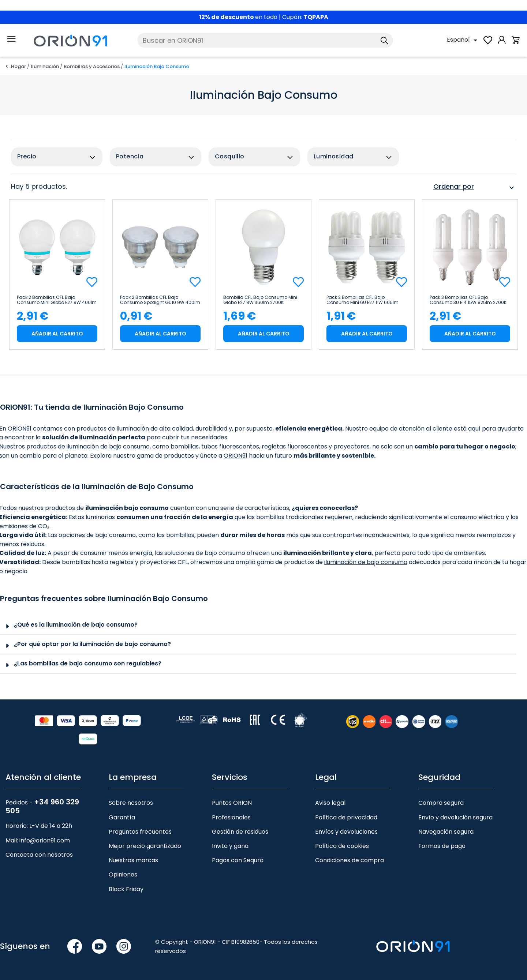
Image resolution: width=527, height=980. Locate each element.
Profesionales (231, 817)
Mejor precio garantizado (145, 846)
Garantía (122, 817)
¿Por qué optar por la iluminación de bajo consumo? (92, 644)
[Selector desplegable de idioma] (463, 40)
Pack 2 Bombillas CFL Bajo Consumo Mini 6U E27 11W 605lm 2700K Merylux (362, 300)
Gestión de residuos (240, 832)
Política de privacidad (346, 817)
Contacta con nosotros (39, 855)
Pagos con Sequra (238, 860)
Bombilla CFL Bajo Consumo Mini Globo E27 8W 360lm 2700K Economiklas (260, 300)
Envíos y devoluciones (346, 832)
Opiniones (123, 874)
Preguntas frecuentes (140, 832)
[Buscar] (265, 40)
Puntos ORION (232, 803)
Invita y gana (230, 846)
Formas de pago (442, 846)
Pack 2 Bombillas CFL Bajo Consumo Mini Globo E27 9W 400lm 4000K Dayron (57, 300)
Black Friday (126, 889)
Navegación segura (446, 832)
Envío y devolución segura (455, 817)
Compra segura (441, 803)
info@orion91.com (45, 840)
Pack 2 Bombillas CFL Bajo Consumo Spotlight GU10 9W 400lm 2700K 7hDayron (160, 300)
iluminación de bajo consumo (107, 446)
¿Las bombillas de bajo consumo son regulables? (88, 663)
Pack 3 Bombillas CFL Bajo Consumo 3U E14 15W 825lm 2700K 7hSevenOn (468, 300)
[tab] (258, 625)
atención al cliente (426, 429)
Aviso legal (330, 803)
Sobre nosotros (131, 803)
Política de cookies (342, 846)
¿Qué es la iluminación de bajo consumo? (76, 625)
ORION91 (20, 429)
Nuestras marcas (133, 860)
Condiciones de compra (350, 860)
